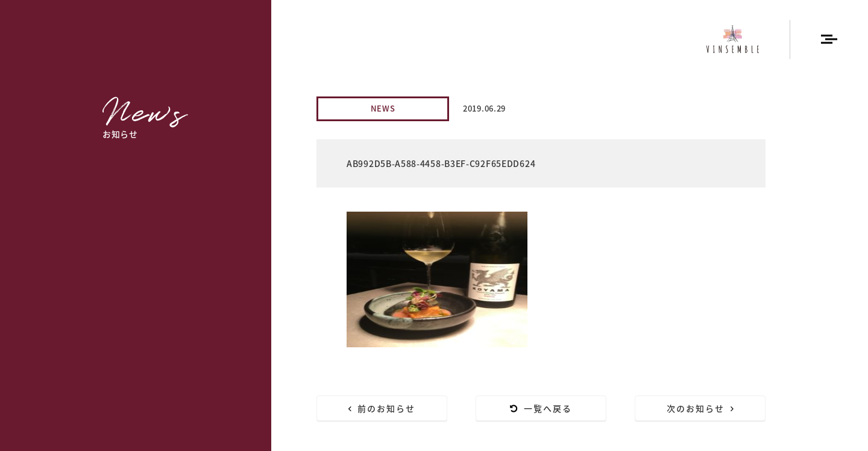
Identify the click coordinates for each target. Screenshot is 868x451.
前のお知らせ (382, 408)
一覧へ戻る (541, 408)
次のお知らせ (700, 408)
